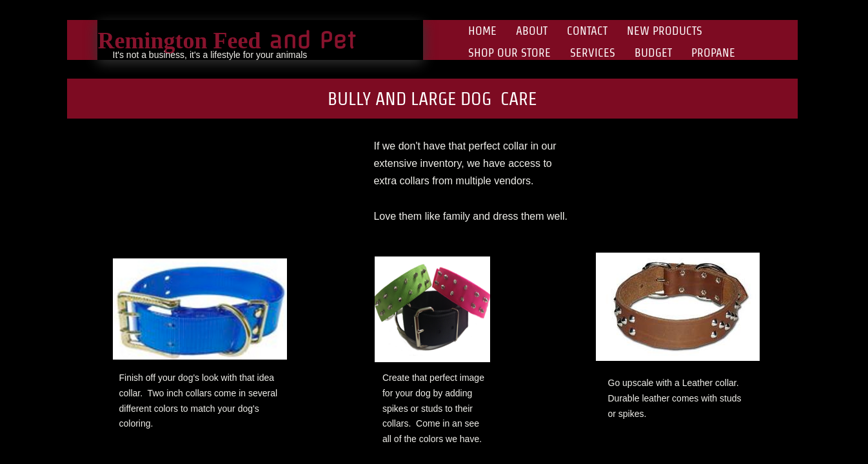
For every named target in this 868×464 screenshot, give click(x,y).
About (532, 31)
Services (593, 53)
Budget (653, 53)
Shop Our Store (509, 53)
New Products (665, 31)
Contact (587, 31)
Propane (713, 53)
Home (482, 31)
